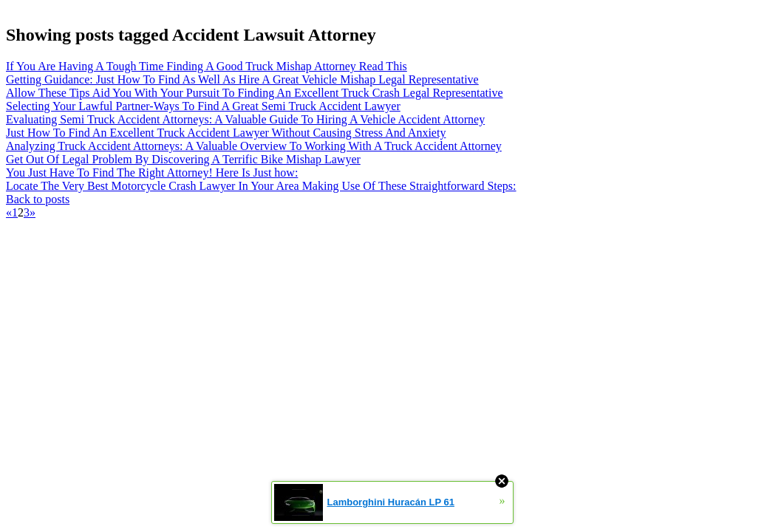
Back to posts (38, 199)
